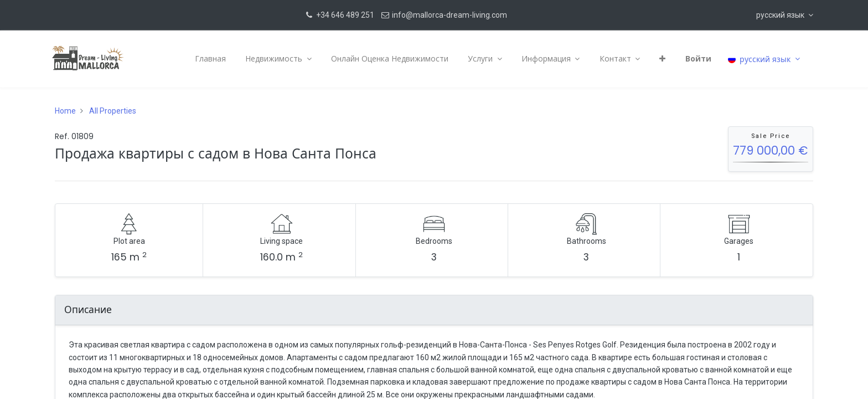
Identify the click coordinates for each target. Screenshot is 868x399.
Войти (696, 58)
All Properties (113, 111)
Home (65, 111)
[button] (785, 15)
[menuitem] (208, 59)
